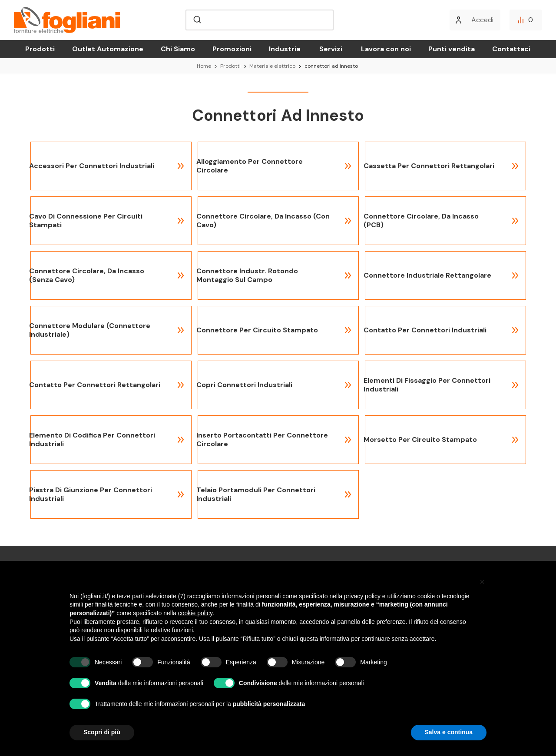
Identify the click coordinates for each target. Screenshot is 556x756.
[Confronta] (526, 20)
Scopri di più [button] (102, 732)
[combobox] (260, 20)
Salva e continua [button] (449, 732)
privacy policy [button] (362, 596)
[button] (482, 582)
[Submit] (197, 20)
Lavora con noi (386, 49)
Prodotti (40, 49)
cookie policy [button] (195, 613)
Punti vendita (452, 49)
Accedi (482, 20)
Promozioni (232, 49)
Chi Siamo (178, 49)
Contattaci (511, 49)
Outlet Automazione (108, 49)
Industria (285, 49)
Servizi (331, 49)
